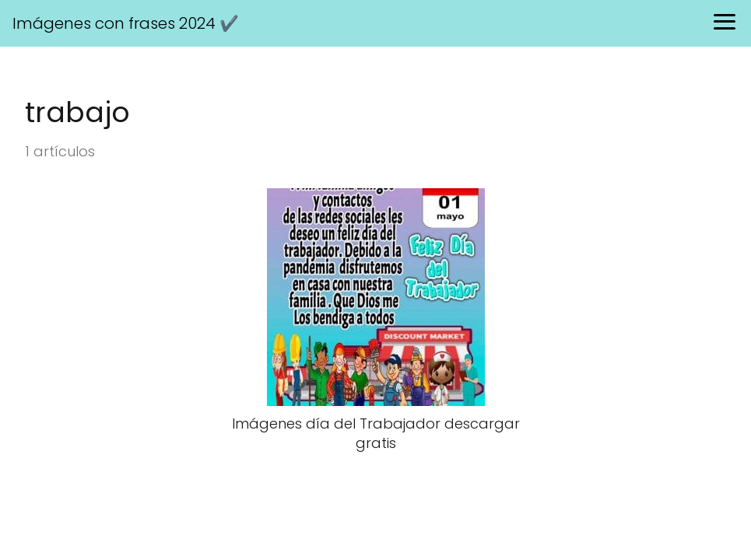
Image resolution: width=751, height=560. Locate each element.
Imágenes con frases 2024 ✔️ (126, 23)
